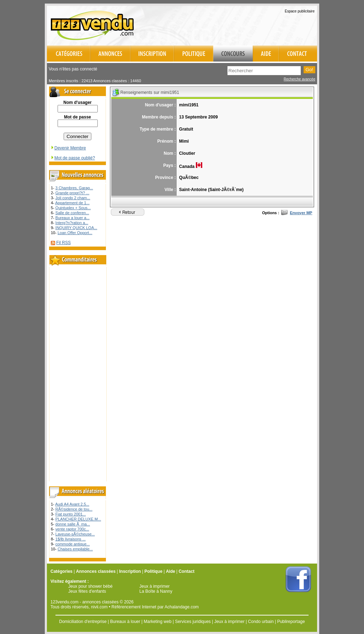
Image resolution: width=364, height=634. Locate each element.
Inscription (130, 571)
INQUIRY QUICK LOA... (76, 228)
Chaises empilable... (75, 549)
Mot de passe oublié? (73, 158)
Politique (153, 571)
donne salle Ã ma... (73, 524)
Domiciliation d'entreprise (83, 622)
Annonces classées (96, 571)
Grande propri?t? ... (72, 193)
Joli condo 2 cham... (73, 198)
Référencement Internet (134, 607)
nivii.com (99, 607)
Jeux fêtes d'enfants (87, 591)
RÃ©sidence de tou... (74, 509)
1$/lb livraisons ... (71, 539)
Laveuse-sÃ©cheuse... (75, 534)
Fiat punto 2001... (71, 514)
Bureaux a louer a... (73, 218)
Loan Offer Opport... (75, 233)
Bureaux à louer (125, 622)
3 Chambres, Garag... (74, 188)
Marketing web (157, 622)
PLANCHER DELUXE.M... (78, 519)
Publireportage (291, 622)
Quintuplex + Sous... (73, 208)
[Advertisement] (234, 25)
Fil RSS (63, 243)
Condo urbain (261, 622)
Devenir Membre (68, 148)
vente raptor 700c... (72, 529)
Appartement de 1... (72, 203)
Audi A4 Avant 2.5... (72, 504)
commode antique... (73, 544)
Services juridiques (193, 622)
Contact (186, 571)
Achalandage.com (182, 607)
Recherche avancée (299, 79)
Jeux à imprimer (154, 586)
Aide (171, 571)
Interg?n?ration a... (72, 223)
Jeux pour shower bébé (90, 586)
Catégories (61, 571)
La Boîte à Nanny (156, 591)
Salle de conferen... (72, 213)
